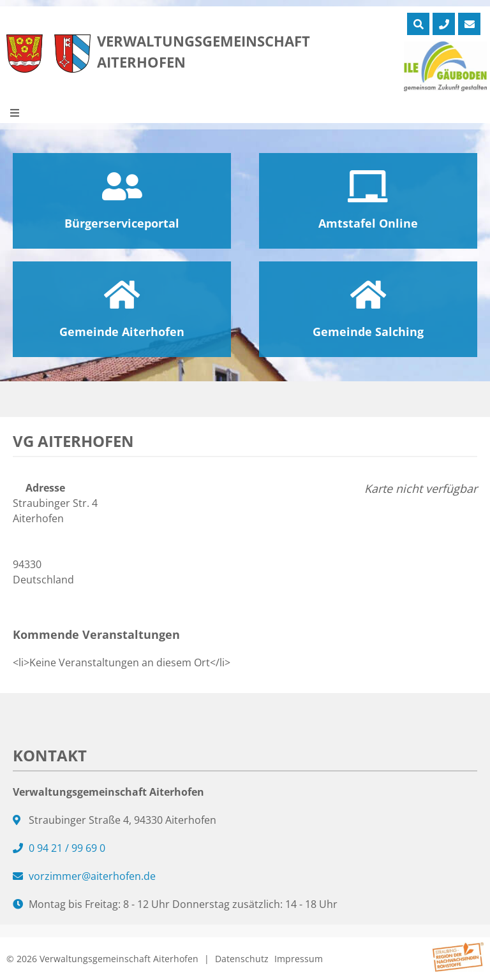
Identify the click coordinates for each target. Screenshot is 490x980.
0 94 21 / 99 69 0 (67, 848)
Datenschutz (242, 959)
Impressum (299, 959)
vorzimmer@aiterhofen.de (92, 876)
